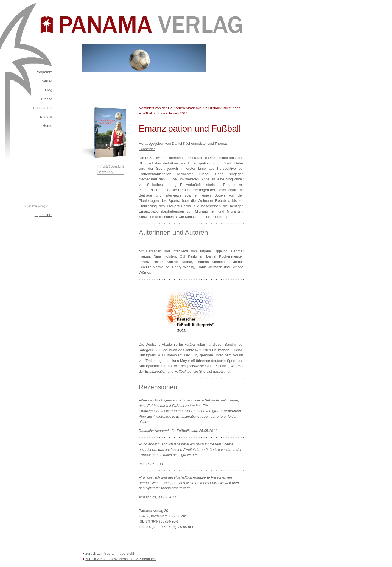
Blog (49, 90)
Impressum (43, 215)
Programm (44, 72)
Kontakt (46, 117)
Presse (47, 99)
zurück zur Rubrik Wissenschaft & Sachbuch (121, 559)
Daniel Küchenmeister (189, 143)
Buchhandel (43, 108)
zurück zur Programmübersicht (110, 553)
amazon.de (147, 497)
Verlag (47, 81)
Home (47, 126)
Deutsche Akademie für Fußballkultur (175, 344)
